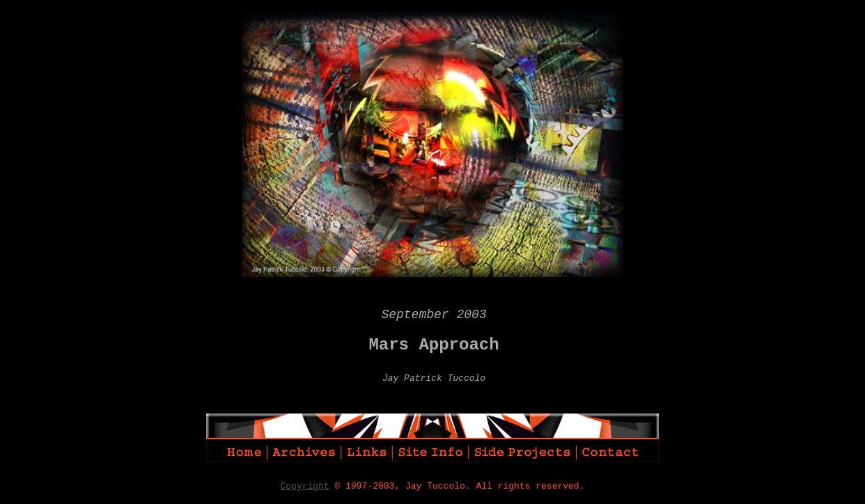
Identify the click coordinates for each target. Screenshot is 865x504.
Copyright (305, 486)
